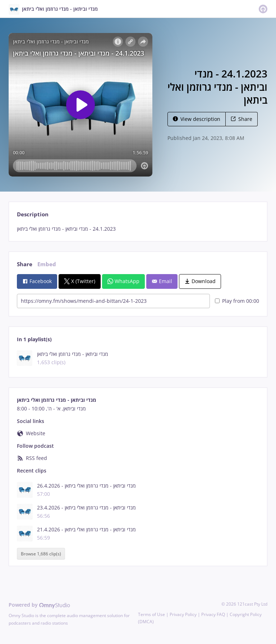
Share (241, 119)
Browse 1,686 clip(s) (41, 554)
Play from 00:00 (237, 301)
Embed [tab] (47, 264)
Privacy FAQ (213, 614)
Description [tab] (33, 214)
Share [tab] (25, 264)
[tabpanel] (138, 229)
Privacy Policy (183, 614)
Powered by (39, 605)
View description (197, 119)
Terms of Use (151, 614)
